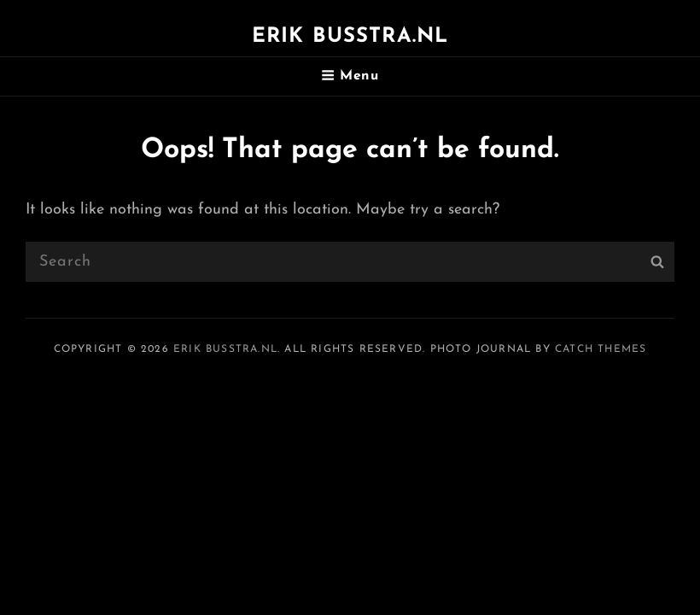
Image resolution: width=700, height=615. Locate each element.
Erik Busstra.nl (350, 37)
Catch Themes (601, 349)
